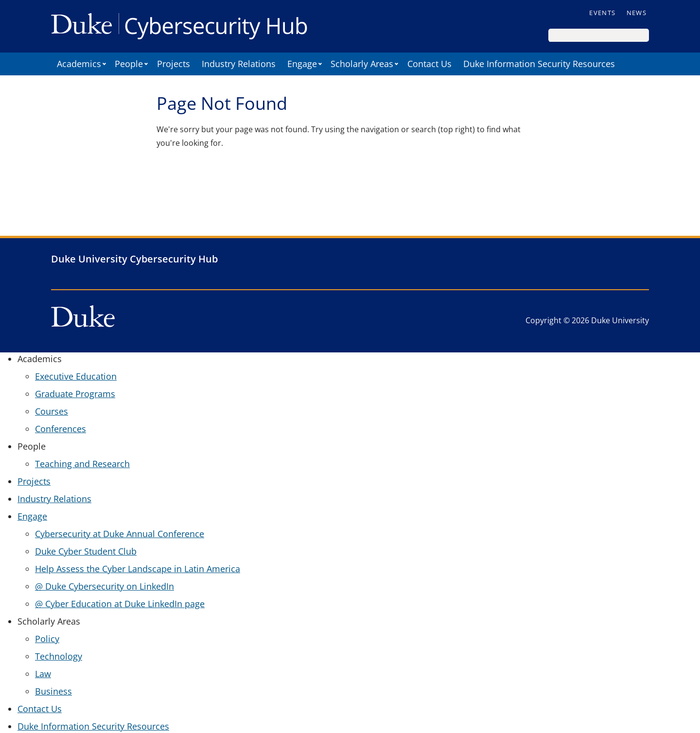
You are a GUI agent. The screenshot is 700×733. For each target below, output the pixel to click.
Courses (52, 411)
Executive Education (76, 376)
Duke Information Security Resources (539, 64)
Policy (47, 639)
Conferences (61, 429)
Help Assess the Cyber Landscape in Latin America (138, 569)
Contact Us (429, 64)
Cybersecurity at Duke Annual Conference (120, 534)
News (637, 13)
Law (43, 674)
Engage (302, 64)
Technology (59, 656)
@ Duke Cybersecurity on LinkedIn (105, 586)
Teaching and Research (82, 464)
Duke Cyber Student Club (86, 551)
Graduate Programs (75, 394)
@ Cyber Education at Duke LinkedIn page (120, 604)
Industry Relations (239, 64)
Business (53, 691)
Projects (174, 64)
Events (602, 13)
